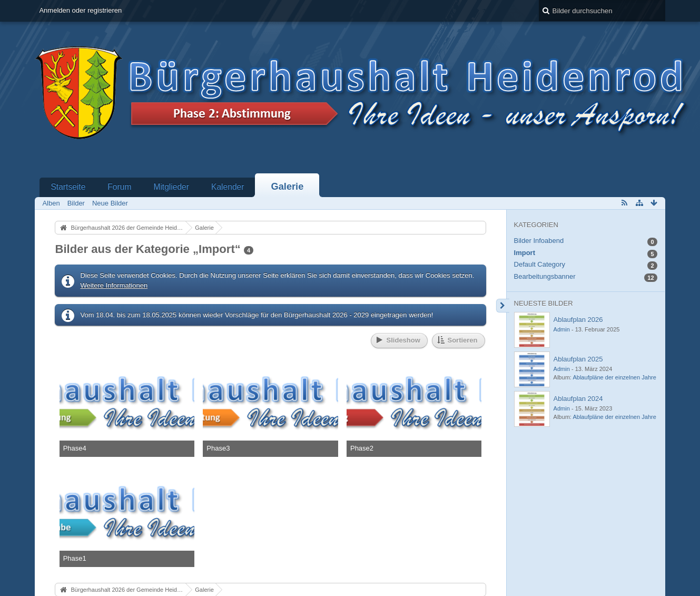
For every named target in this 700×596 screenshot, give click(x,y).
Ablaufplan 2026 (578, 320)
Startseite (68, 187)
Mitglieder (171, 187)
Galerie (288, 187)
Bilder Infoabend (539, 241)
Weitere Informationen (114, 285)
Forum (119, 187)
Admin (562, 329)
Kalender (228, 187)
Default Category (540, 264)
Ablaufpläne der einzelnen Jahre (614, 377)
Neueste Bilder (544, 303)
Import (525, 253)
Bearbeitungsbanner (545, 276)
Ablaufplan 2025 (578, 359)
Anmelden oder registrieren (80, 10)
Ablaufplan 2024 (578, 399)
